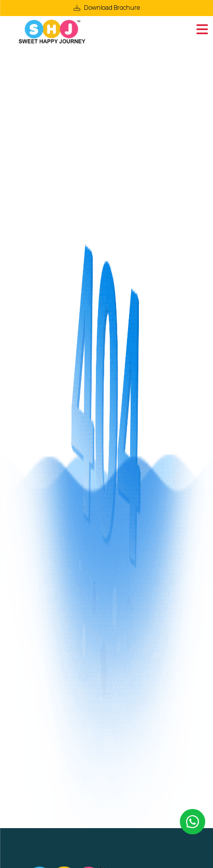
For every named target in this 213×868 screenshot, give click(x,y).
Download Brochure (112, 8)
